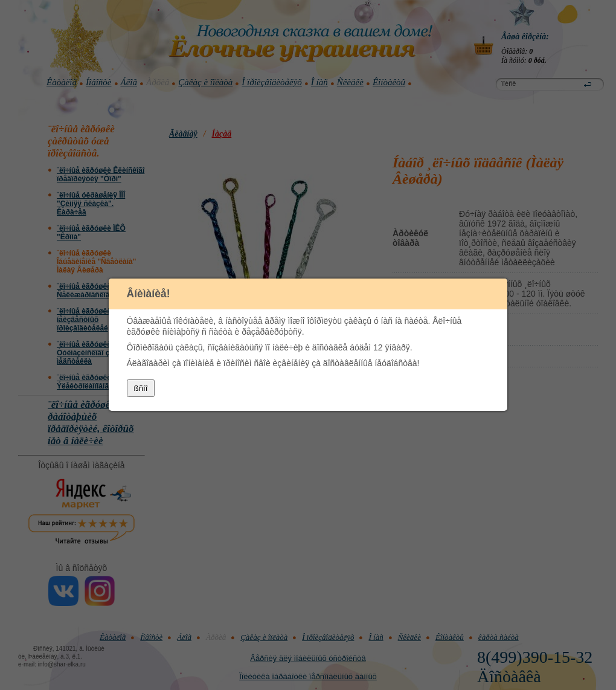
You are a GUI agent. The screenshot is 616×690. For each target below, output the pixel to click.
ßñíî (141, 389)
